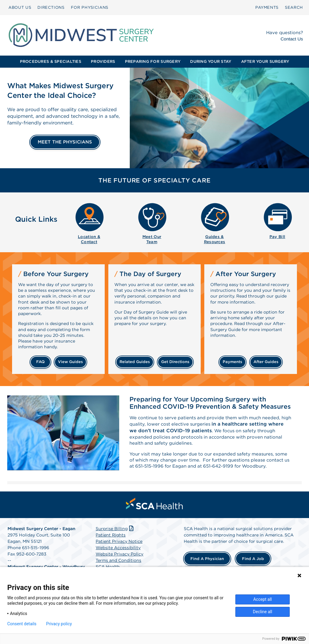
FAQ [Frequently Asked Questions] (40, 362)
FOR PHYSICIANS (90, 7)
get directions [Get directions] (175, 362)
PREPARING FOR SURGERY (153, 61)
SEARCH (294, 7)
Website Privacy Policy (119, 565)
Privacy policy (59, 624)
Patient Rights (111, 546)
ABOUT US (20, 7)
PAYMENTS (267, 7)
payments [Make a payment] (233, 362)
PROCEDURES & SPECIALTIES (51, 61)
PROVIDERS (103, 61)
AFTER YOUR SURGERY (265, 61)
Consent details (22, 624)
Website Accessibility (118, 558)
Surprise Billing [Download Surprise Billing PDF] (115, 539)
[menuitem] (20, 8)
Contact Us (292, 39)
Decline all (263, 612)
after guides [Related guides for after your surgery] (266, 362)
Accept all (263, 599)
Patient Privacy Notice (119, 552)
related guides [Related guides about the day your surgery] (135, 362)
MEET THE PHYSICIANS (65, 142)
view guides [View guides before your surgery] (70, 362)
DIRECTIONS (51, 7)
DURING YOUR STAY (211, 61)
